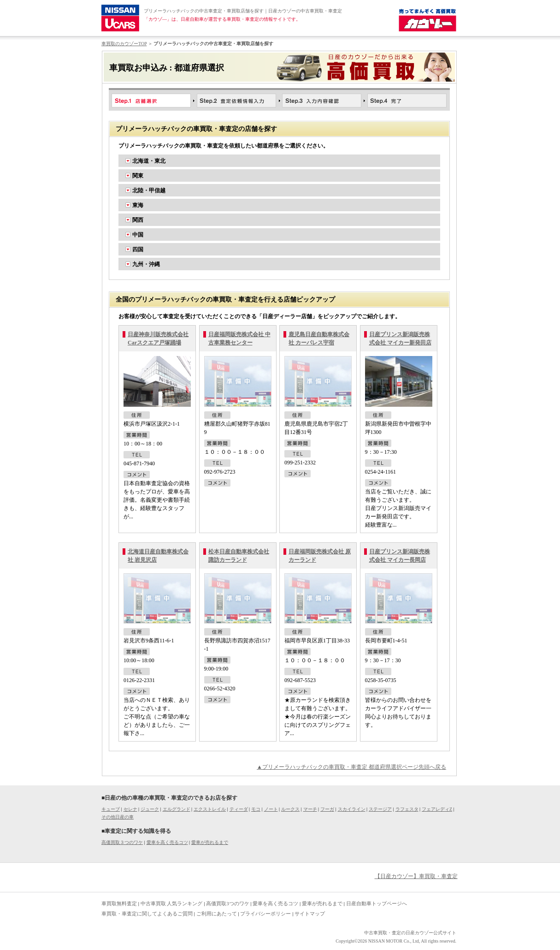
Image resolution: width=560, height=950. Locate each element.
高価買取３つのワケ (122, 842)
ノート (271, 809)
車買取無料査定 (119, 903)
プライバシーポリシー (265, 914)
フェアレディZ (437, 809)
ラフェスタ (407, 809)
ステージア (380, 809)
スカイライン (352, 809)
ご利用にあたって (217, 914)
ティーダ (239, 809)
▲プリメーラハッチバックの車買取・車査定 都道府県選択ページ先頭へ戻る (351, 767)
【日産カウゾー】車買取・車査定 (416, 876)
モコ (256, 809)
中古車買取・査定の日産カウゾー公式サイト (410, 933)
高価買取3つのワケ (228, 903)
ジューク (150, 809)
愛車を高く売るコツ (167, 842)
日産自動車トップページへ (377, 903)
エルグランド (177, 809)
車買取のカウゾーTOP (124, 44)
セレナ (130, 809)
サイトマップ (310, 914)
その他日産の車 (118, 817)
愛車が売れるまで (210, 842)
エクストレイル (210, 809)
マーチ (310, 809)
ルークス (290, 809)
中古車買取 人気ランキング (172, 903)
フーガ (327, 809)
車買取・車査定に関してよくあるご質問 (147, 914)
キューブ (111, 809)
